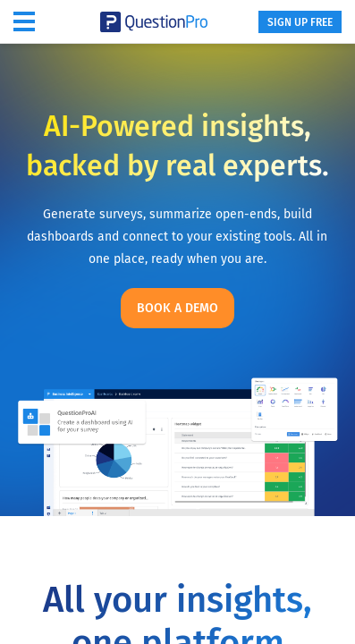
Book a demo (177, 308)
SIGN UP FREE (300, 22)
